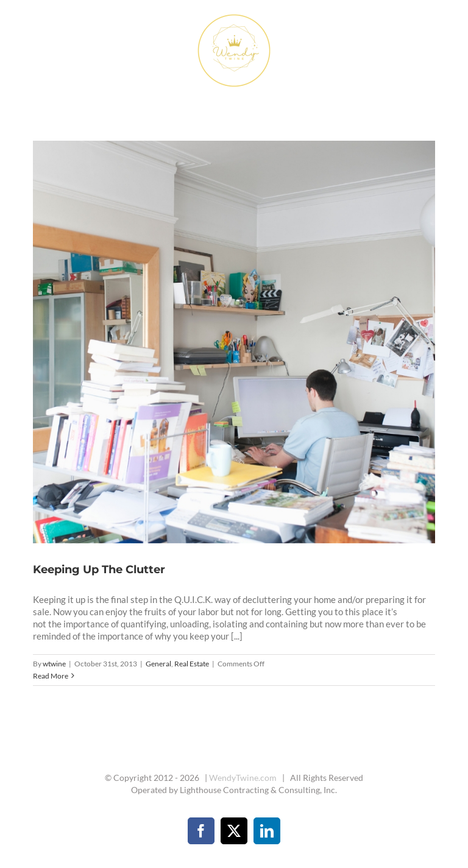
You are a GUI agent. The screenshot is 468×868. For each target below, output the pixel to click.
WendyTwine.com (243, 778)
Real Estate (192, 664)
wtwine (54, 664)
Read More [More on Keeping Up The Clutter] (51, 676)
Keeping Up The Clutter (99, 570)
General (158, 664)
